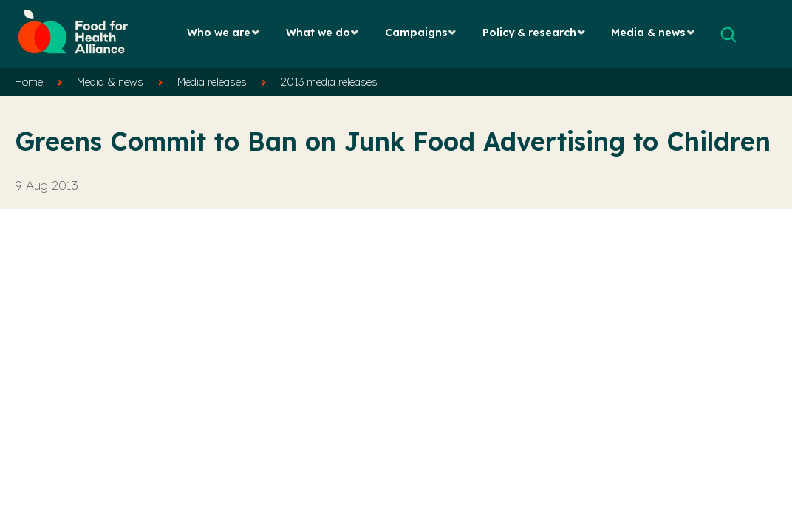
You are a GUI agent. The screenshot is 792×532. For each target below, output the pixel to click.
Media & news (648, 32)
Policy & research (529, 32)
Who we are (219, 32)
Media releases (212, 82)
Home (29, 82)
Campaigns (416, 32)
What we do (318, 32)
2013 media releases (329, 82)
